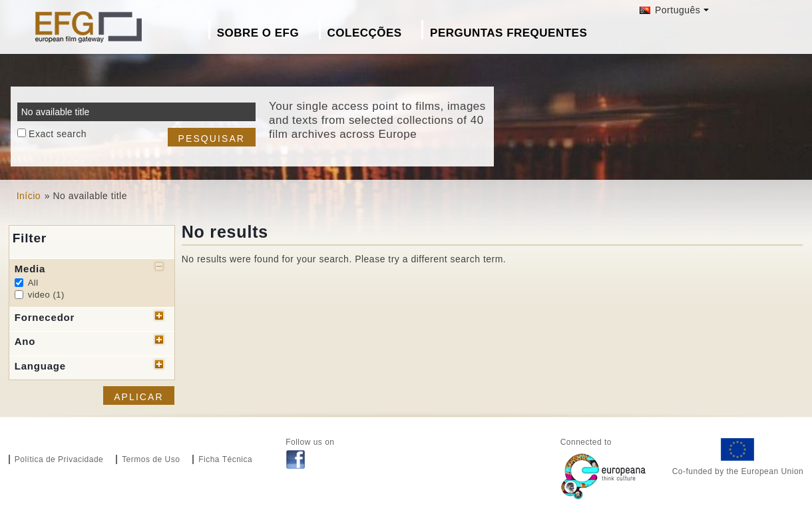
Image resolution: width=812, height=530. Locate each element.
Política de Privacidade (59, 459)
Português (670, 10)
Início (29, 196)
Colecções (365, 33)
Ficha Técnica (225, 459)
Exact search (58, 134)
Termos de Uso (151, 459)
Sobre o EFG (258, 33)
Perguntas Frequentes (508, 33)
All (33, 283)
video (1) (46, 295)
